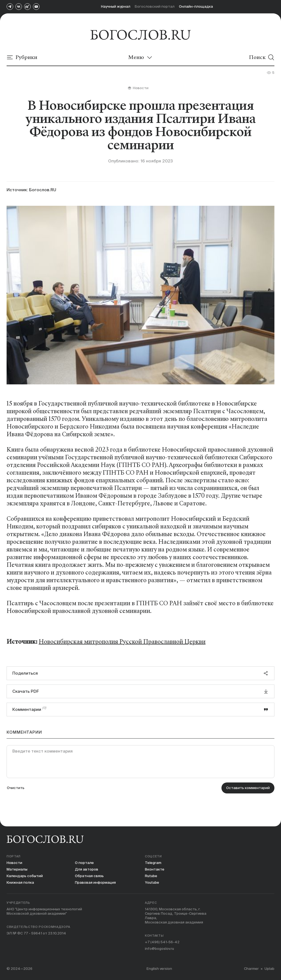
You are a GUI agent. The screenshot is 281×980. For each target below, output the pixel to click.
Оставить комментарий (248, 788)
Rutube (151, 876)
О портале (84, 863)
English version (159, 969)
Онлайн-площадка (196, 6)
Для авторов (87, 869)
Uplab (269, 969)
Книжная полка (20, 882)
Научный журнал (116, 6)
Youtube (152, 882)
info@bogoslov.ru (159, 949)
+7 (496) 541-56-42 (162, 942)
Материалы (17, 869)
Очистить (16, 788)
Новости (14, 863)
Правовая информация (95, 882)
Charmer (251, 969)
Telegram (153, 863)
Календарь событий (25, 876)
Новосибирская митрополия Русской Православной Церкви (122, 642)
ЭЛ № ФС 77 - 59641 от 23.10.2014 (36, 933)
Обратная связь (89, 876)
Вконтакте (155, 869)
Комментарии (140, 709)
